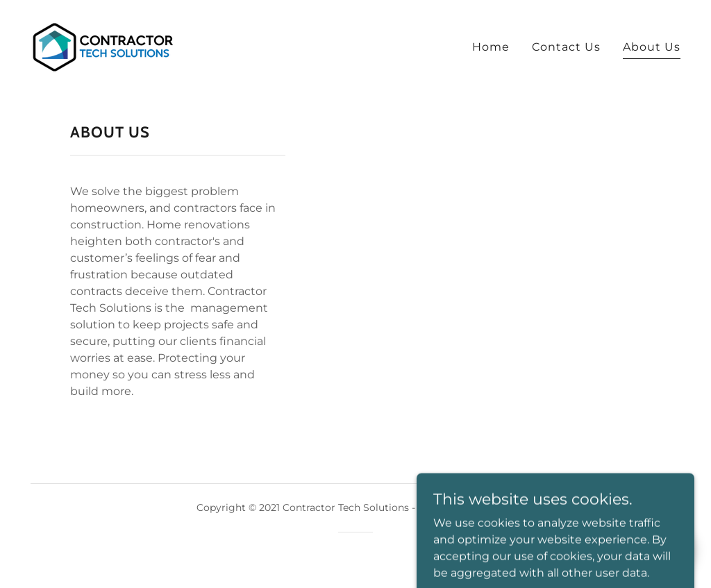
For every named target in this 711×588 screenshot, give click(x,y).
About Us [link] (652, 47)
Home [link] (491, 47)
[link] (103, 46)
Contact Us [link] (566, 47)
